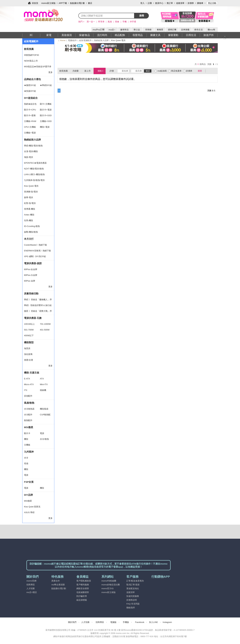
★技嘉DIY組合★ (30, 92)
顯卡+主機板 (46, 104)
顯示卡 (27, 433)
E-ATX (27, 379)
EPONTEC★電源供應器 (35, 163)
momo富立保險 (48, 3)
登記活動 (212, 3)
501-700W (29, 330)
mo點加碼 (162, 71)
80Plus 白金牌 (31, 275)
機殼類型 (29, 342)
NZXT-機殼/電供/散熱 (34, 169)
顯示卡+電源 (46, 110)
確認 (148, 71)
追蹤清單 (180, 3)
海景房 (27, 348)
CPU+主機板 (30, 127)
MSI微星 (29, 427)
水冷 (26, 458)
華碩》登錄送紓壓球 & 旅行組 (38, 305)
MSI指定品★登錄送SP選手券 (38, 67)
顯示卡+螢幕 (30, 115)
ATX (42, 379)
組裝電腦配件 (85, 40)
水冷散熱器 (29, 409)
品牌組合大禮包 (32, 79)
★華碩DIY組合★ (46, 86)
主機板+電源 (30, 133)
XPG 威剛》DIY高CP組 (35, 256)
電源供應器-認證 (33, 263)
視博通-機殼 (30, 209)
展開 (200, 71)
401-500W (45, 330)
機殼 (26, 439)
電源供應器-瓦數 (33, 318)
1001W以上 (29, 324)
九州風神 (29, 452)
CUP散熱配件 (45, 415)
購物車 (200, 3)
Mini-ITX (44, 384)
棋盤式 (210, 71)
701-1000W (45, 324)
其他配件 (28, 396)
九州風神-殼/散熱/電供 (34, 180)
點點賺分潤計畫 (77, 3)
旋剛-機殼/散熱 (31, 232)
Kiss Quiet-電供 (31, 186)
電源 (42, 433)
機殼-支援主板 (32, 373)
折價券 (191, 3)
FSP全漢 (29, 482)
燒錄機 (43, 390)
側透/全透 (29, 360)
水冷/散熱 (44, 439)
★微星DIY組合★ (30, 86)
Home (63, 40)
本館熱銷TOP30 (31, 55)
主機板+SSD (46, 121)
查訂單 (170, 3)
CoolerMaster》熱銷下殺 (35, 245)
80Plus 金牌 (30, 281)
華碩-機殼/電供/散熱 (33, 146)
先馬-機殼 (29, 220)
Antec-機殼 (29, 215)
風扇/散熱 (29, 403)
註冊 (150, 3)
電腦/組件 (72, 40)
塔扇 (26, 464)
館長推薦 (29, 49)
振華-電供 (29, 197)
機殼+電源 (45, 127)
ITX (26, 390)
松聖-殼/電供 (30, 203)
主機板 (27, 445)
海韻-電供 (29, 157)
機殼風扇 (44, 409)
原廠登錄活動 (31, 293)
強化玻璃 (28, 354)
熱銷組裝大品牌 (101, 40)
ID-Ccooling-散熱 (32, 226)
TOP (225, 39)
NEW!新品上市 (31, 61)
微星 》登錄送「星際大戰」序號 (38, 312)
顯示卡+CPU (30, 110)
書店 (90, 3)
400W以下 (29, 336)
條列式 (214, 71)
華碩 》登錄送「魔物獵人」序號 (38, 300)
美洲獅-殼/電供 (31, 192)
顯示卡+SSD (46, 115)
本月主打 (29, 239)
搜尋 (142, 16)
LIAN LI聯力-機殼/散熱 (34, 174)
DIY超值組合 (31, 98)
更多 (50, 72)
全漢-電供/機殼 (31, 151)
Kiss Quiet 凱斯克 (32, 507)
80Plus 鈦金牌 (31, 269)
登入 (142, 3)
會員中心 (159, 3)
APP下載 (63, 3)
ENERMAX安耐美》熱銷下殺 (37, 251)
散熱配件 (28, 420)
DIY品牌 (28, 495)
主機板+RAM (30, 121)
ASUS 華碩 (29, 512)
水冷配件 (28, 415)
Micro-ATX (29, 384)
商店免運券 (176, 71)
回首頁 (35, 3)
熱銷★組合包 (30, 104)
